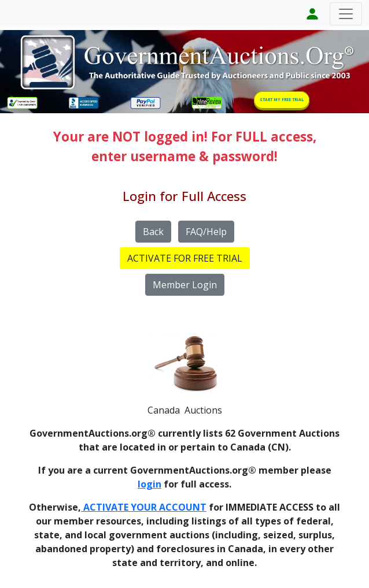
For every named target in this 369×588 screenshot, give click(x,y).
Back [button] (153, 232)
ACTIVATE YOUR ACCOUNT (144, 507)
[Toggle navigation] (346, 14)
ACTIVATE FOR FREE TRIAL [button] (185, 258)
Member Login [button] (185, 285)
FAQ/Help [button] (206, 232)
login (150, 484)
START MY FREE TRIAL (282, 100)
